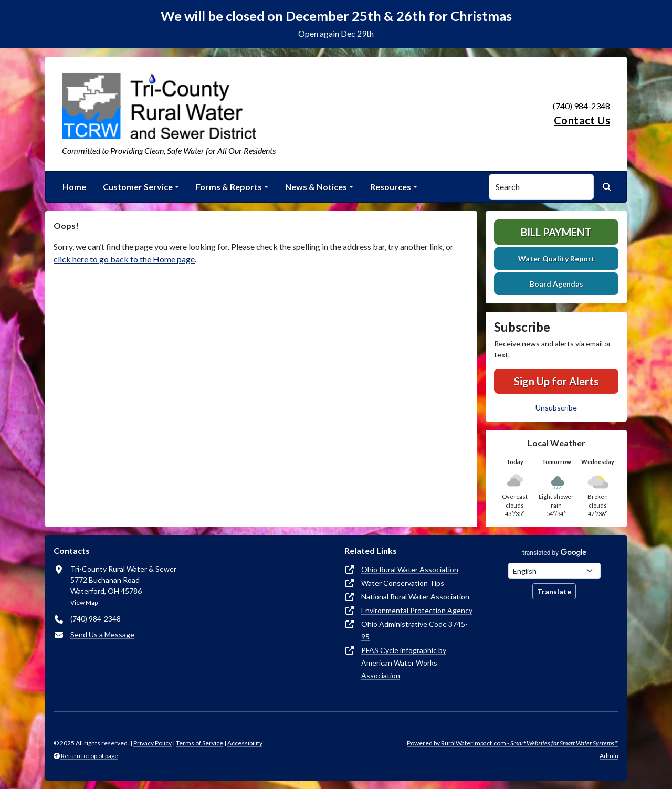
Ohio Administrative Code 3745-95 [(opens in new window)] (414, 630)
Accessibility (245, 743)
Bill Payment (556, 232)
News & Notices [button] (316, 187)
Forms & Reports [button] (229, 187)
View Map (84, 602)
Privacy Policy (153, 743)
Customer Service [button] (138, 187)
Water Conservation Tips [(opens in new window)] (403, 583)
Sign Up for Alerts (556, 381)
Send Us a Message (102, 634)
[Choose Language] (554, 571)
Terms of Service (199, 743)
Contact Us (582, 120)
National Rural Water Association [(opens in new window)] (415, 597)
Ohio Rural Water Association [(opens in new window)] (410, 569)
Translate (554, 591)
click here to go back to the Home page (124, 259)
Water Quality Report (556, 259)
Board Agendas (556, 284)
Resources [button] (391, 187)
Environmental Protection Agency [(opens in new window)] (417, 610)
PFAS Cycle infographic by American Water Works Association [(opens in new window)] (404, 663)
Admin (609, 756)
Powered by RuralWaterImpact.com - (513, 743)
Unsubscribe (556, 408)
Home (74, 187)
